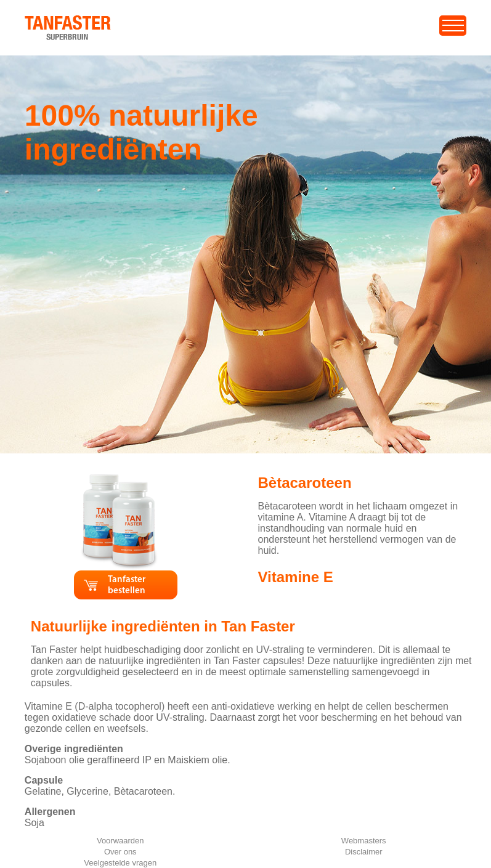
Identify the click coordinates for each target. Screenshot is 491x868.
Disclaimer (364, 852)
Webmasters (364, 841)
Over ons (120, 852)
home (38, 21)
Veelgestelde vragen (120, 863)
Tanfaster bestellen (127, 586)
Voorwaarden (120, 841)
